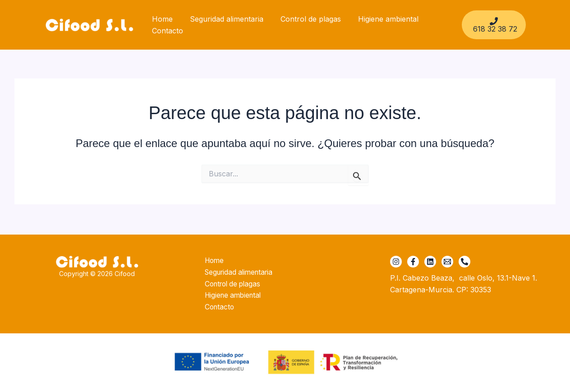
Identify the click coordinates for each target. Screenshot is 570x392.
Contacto (166, 31)
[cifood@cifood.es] (447, 260)
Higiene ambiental (379, 19)
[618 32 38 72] (493, 25)
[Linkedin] (430, 260)
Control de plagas (304, 19)
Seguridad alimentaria (223, 19)
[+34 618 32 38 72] (464, 260)
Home (161, 19)
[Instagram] (396, 260)
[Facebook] (413, 260)
